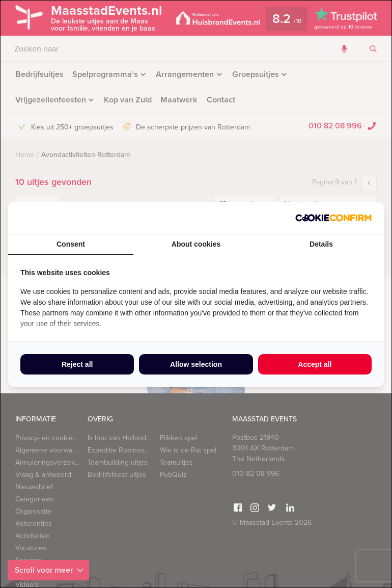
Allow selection (196, 364)
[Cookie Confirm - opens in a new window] (333, 218)
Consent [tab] (71, 244)
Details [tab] (321, 244)
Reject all (77, 364)
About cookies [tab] (196, 244)
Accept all (315, 364)
